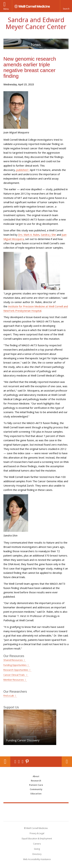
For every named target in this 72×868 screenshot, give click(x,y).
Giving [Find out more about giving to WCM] (37, 849)
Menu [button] (6, 9)
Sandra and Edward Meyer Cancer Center (36, 23)
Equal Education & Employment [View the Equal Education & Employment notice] (37, 839)
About (36, 776)
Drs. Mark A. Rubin (29, 235)
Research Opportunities (16, 670)
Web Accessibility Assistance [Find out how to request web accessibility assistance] (37, 859)
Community (36, 789)
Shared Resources (13, 660)
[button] (66, 6)
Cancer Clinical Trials (14, 675)
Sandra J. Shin (48, 235)
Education (36, 794)
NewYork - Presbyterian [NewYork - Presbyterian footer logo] (36, 816)
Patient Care (36, 785)
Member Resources (14, 680)
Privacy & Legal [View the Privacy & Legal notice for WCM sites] (37, 833)
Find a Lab (9, 696)
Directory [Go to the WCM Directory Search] (37, 854)
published (22, 170)
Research (36, 781)
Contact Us (67, 762)
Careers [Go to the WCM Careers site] (37, 844)
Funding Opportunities (15, 665)
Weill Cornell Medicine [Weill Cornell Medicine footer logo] (36, 808)
